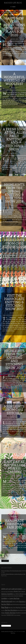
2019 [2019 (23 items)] (16, 589)
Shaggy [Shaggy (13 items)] (3, 613)
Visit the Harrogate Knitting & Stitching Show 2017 (14, 302)
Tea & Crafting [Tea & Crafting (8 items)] (4, 615)
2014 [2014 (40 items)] (3, 589)
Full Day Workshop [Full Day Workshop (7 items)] (4, 596)
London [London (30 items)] (4, 598)
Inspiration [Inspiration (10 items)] (21, 596)
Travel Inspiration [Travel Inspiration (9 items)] (17, 615)
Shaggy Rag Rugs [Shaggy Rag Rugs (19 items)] (10, 613)
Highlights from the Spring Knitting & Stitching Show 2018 (14, 193)
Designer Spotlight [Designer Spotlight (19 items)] (7, 594)
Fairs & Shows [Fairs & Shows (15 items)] (20, 594)
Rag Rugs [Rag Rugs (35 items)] (5, 607)
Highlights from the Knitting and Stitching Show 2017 (14, 359)
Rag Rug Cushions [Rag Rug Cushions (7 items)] (23, 604)
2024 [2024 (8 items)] (2, 592)
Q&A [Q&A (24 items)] (8, 604)
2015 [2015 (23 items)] (7, 589)
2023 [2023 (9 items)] (25, 589)
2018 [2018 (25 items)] (13, 589)
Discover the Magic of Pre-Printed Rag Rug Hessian (11, 571)
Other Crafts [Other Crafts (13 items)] (15, 602)
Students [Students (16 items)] (18, 613)
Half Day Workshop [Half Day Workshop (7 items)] (11, 596)
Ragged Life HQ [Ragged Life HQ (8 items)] (13, 604)
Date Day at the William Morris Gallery (14, 467)
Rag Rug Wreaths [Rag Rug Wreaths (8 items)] (20, 610)
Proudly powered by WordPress (7, 631)
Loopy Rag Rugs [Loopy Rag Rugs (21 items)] (14, 598)
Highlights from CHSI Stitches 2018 (14, 243)
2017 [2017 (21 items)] (10, 589)
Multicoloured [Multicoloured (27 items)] (7, 601)
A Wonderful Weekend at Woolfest (14, 79)
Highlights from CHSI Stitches (14, 410)
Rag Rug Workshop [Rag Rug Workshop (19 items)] (11, 610)
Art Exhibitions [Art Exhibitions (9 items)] (11, 591)
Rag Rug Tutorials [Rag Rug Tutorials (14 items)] (21, 608)
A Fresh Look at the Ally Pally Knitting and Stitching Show (14, 139)
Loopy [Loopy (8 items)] (8, 599)
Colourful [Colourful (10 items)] (23, 592)
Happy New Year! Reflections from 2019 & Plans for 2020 (14, 27)
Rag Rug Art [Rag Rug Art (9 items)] (18, 604)
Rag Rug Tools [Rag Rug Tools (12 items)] (12, 608)
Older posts (5, 561)
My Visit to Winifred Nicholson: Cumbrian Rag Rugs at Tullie (13, 574)
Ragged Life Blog (13, 3)
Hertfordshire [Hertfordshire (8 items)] (16, 596)
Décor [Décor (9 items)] (14, 594)
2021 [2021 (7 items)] (23, 589)
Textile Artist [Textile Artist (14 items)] (10, 615)
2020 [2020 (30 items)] (20, 589)
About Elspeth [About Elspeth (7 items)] (6, 592)
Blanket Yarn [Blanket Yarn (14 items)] (17, 591)
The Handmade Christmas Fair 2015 (14, 522)
